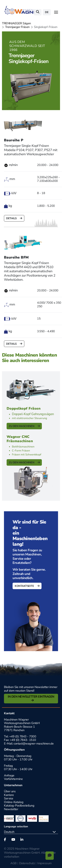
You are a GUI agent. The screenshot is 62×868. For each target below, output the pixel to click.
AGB (13, 863)
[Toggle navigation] (56, 12)
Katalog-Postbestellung (19, 806)
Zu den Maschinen (22, 426)
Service (9, 798)
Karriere (9, 795)
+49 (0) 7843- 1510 (23, 740)
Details (12, 218)
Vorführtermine (13, 779)
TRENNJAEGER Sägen (16, 23)
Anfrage (9, 775)
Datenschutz (27, 863)
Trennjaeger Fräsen (17, 27)
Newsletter (11, 809)
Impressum (44, 863)
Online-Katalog (14, 802)
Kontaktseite (25, 586)
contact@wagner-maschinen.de (34, 744)
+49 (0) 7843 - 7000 (23, 736)
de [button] (47, 12)
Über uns (10, 791)
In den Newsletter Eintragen (31, 697)
